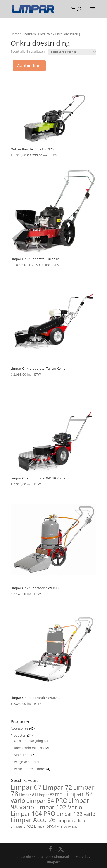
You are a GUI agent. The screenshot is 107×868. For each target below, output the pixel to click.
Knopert (53, 862)
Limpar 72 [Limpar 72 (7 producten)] (57, 787)
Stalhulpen (22, 755)
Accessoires (19, 728)
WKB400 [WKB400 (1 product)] (62, 827)
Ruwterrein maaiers (29, 748)
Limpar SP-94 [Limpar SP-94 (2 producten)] (45, 826)
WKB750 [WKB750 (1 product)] (72, 827)
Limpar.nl (62, 857)
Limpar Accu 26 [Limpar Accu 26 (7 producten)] (33, 820)
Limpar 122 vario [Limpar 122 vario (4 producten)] (76, 814)
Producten (29, 34)
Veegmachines (25, 762)
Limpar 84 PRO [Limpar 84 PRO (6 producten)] (47, 801)
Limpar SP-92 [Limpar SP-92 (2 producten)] (22, 826)
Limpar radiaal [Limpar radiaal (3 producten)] (71, 820)
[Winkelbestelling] (72, 52)
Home (15, 34)
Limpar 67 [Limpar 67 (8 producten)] (26, 787)
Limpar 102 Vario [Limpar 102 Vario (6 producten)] (59, 807)
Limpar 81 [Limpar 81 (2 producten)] (28, 795)
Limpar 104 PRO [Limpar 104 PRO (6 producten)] (33, 813)
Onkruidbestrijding (29, 741)
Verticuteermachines (30, 769)
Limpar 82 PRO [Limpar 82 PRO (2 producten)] (50, 795)
